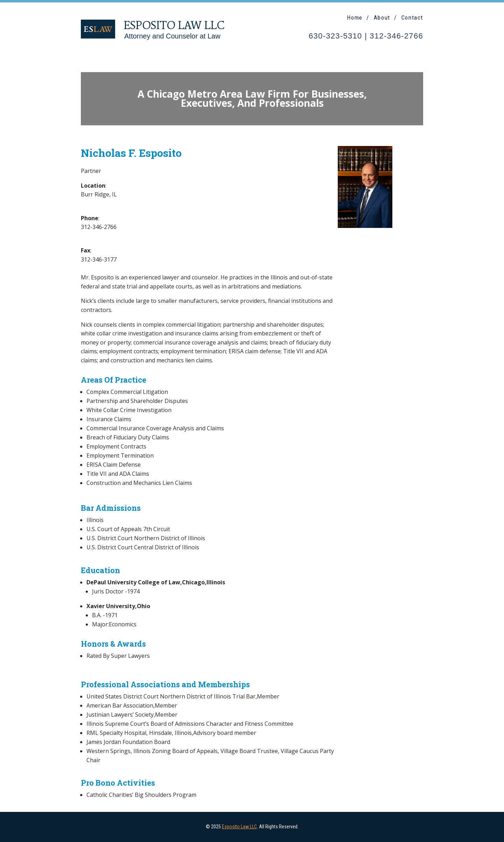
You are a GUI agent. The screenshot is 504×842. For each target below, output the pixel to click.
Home (355, 18)
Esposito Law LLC (239, 827)
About (382, 18)
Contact (412, 18)
